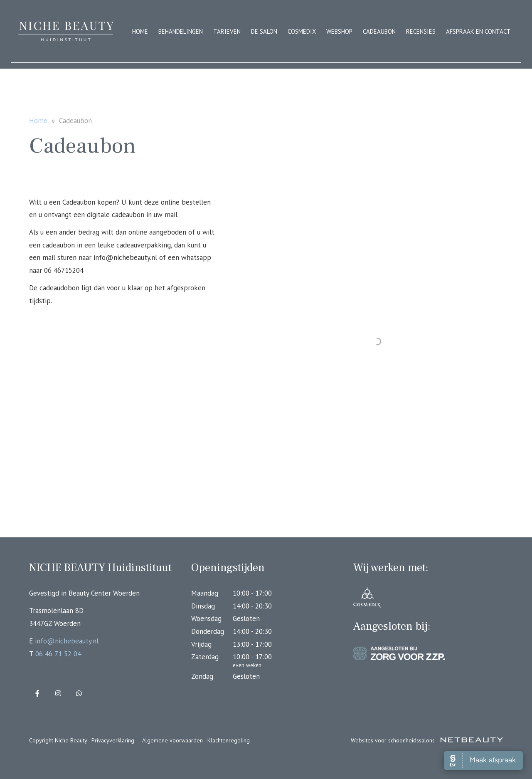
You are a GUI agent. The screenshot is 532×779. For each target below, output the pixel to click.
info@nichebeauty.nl (67, 641)
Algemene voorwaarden (172, 740)
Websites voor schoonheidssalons (427, 740)
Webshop (339, 31)
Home (140, 31)
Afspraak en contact (478, 31)
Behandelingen (181, 31)
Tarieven (227, 31)
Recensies (421, 31)
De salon (264, 31)
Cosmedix (302, 31)
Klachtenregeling (229, 740)
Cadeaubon (379, 31)
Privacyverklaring (113, 740)
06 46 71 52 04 (58, 654)
